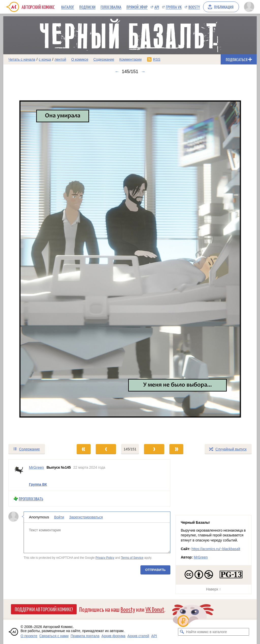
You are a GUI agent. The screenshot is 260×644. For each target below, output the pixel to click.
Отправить (155, 570)
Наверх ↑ (214, 589)
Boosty (194, 7)
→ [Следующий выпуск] (143, 72)
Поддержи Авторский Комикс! (44, 609)
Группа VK (174, 7)
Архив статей (138, 636)
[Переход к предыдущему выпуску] (35, 259)
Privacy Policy (105, 558)
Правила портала (85, 636)
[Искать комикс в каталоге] (182, 632)
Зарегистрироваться (86, 517)
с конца (45, 59)
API (157, 7)
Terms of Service (132, 558)
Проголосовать (31, 499)
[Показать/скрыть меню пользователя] (249, 7)
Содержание (104, 59)
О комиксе (80, 59)
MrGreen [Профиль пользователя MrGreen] (36, 467)
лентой (60, 59)
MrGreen (201, 557)
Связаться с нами (54, 636)
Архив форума (113, 636)
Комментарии (131, 59)
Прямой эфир (137, 7)
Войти (59, 517)
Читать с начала (22, 59)
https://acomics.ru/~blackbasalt (216, 549)
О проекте (29, 636)
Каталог (68, 7)
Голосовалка (111, 7)
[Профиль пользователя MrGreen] (19, 475)
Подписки (87, 7)
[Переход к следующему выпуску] (130, 259)
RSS (157, 59)
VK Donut (155, 609)
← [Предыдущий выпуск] (117, 72)
